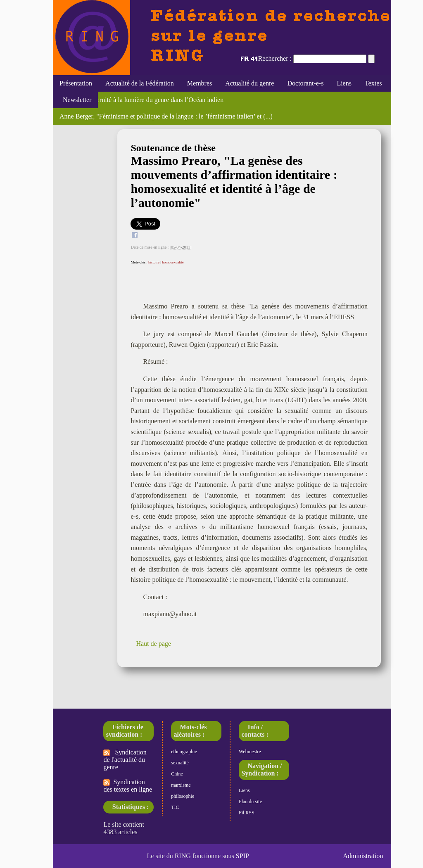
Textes (373, 83)
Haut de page (153, 644)
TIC (175, 807)
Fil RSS (247, 813)
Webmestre (250, 752)
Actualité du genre (250, 83)
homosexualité (173, 262)
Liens (344, 83)
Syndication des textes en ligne (128, 786)
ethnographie (184, 752)
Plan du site (250, 802)
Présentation (76, 83)
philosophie (183, 796)
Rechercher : (275, 58)
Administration (363, 856)
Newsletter (75, 100)
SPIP (242, 856)
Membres (200, 83)
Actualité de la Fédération (140, 83)
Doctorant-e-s (305, 83)
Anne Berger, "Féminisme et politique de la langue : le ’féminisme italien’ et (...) (166, 116)
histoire (154, 262)
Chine (177, 774)
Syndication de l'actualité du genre (125, 760)
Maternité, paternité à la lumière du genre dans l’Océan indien (141, 100)
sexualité (180, 763)
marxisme (181, 785)
